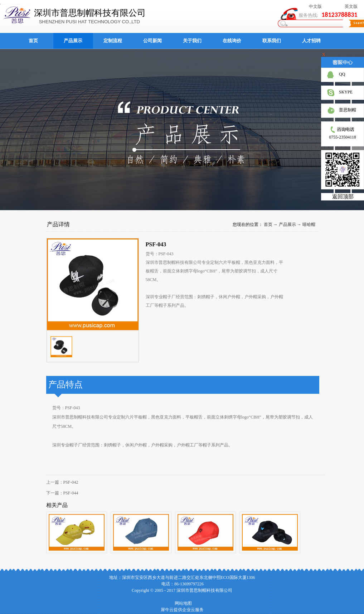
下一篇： (62, 493)
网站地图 (182, 603)
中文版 (315, 6)
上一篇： (62, 482)
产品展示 (287, 224)
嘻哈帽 (309, 224)
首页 (33, 41)
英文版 (351, 6)
